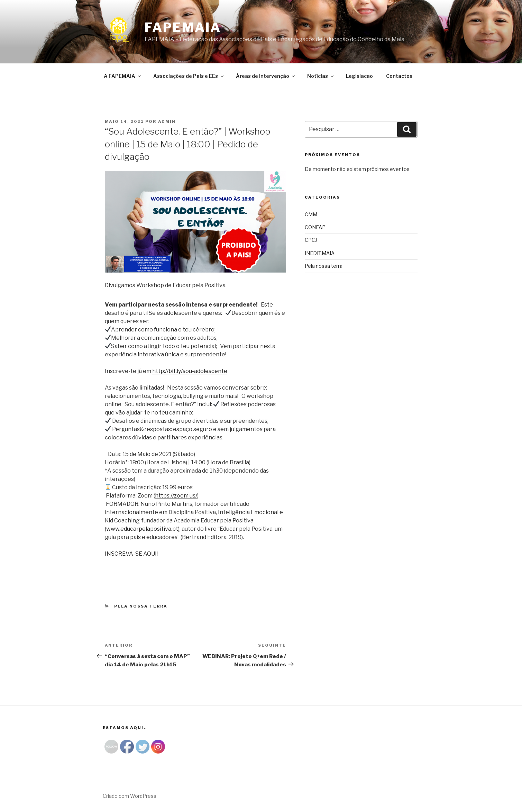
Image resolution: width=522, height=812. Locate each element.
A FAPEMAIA (123, 76)
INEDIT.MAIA (320, 253)
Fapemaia (183, 27)
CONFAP (315, 227)
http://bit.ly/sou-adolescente (190, 371)
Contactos (399, 76)
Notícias (321, 76)
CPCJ (311, 240)
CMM (311, 214)
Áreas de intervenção (266, 76)
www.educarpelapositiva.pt (142, 529)
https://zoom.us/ (176, 496)
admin (167, 121)
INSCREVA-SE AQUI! (131, 554)
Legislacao (359, 76)
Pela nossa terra (141, 606)
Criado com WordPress (130, 796)
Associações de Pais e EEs (189, 76)
